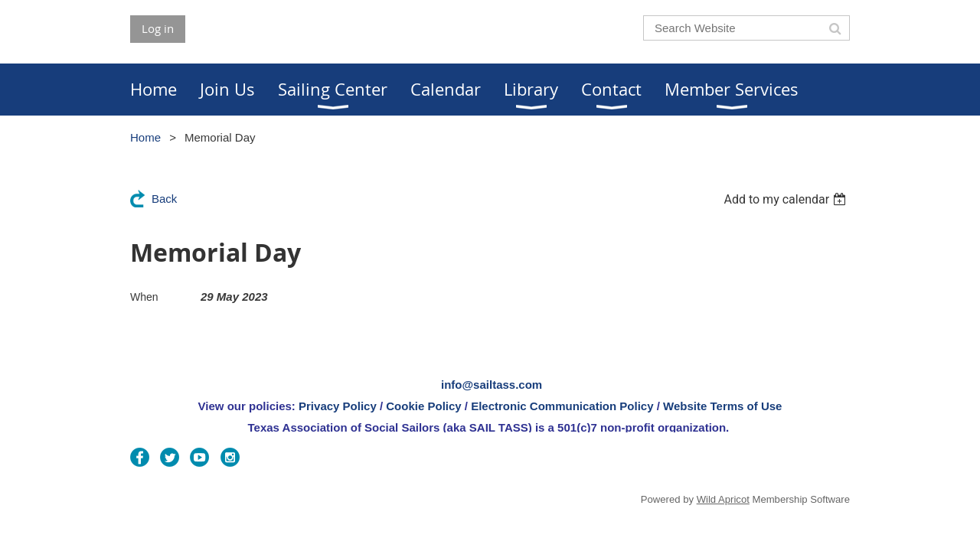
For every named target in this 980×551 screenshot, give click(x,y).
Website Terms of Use (722, 406)
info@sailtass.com (492, 385)
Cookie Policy (423, 406)
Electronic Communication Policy (562, 406)
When (144, 297)
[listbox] (787, 199)
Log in (158, 28)
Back (164, 199)
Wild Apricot (723, 499)
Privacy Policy (338, 406)
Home (145, 137)
